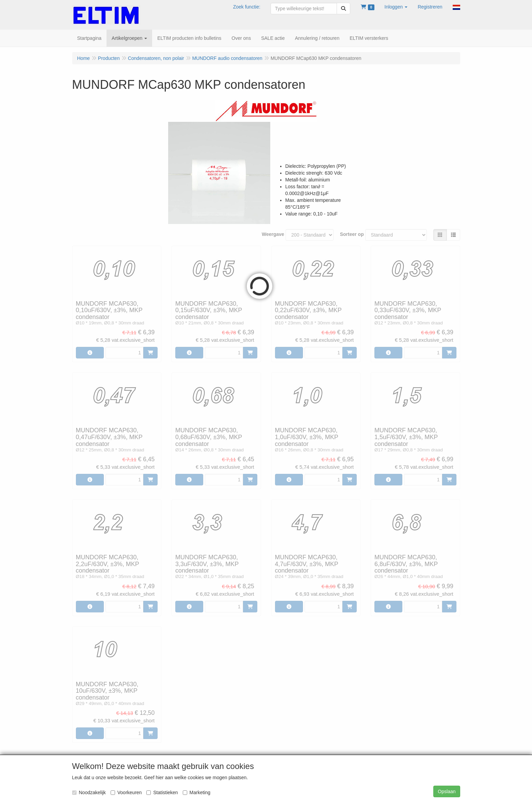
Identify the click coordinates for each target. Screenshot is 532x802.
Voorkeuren (126, 792)
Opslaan (447, 791)
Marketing (197, 792)
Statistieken (162, 792)
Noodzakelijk (89, 792)
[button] (396, 7)
